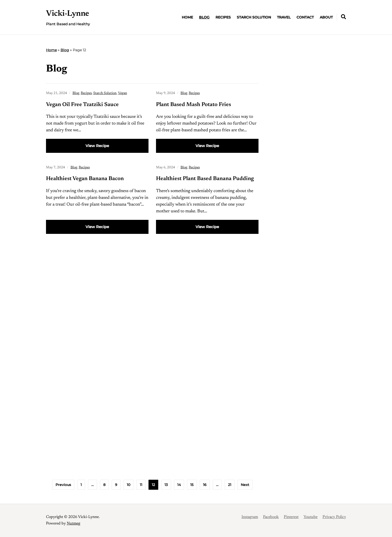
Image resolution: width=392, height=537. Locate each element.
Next (245, 485)
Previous (63, 485)
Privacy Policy (334, 517)
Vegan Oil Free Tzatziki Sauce (82, 105)
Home (187, 17)
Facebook (271, 517)
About (326, 17)
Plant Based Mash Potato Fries (193, 105)
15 (192, 485)
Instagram (250, 517)
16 (205, 485)
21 (230, 485)
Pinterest (291, 517)
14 (179, 485)
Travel (284, 17)
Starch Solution (254, 17)
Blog (204, 17)
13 (166, 485)
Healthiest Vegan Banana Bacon (85, 179)
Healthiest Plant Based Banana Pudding (205, 179)
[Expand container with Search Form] (343, 17)
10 (128, 485)
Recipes (223, 17)
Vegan (122, 93)
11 (141, 485)
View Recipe (97, 146)
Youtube (310, 517)
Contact (305, 17)
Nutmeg (73, 523)
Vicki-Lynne (67, 14)
